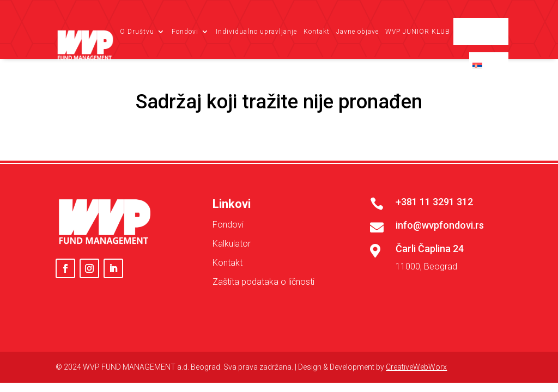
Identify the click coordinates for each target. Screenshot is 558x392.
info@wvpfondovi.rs (440, 225)
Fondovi (185, 32)
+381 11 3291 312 (434, 202)
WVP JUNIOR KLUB (418, 32)
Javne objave (357, 32)
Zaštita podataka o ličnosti (263, 282)
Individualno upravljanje (256, 32)
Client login (486, 32)
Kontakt (317, 32)
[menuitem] (489, 66)
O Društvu (137, 32)
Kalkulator (232, 244)
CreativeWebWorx (416, 367)
